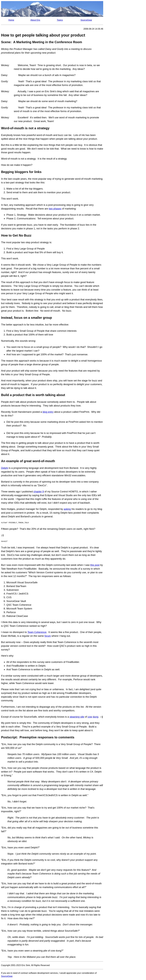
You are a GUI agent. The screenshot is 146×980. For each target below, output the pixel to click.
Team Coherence (37, 632)
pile (82, 717)
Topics (60, 20)
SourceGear (86, 20)
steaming (75, 717)
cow (90, 717)
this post (95, 565)
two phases (55, 209)
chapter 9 (39, 492)
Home (11, 20)
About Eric (35, 20)
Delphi (5, 468)
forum (48, 636)
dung (96, 717)
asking (67, 509)
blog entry (48, 412)
